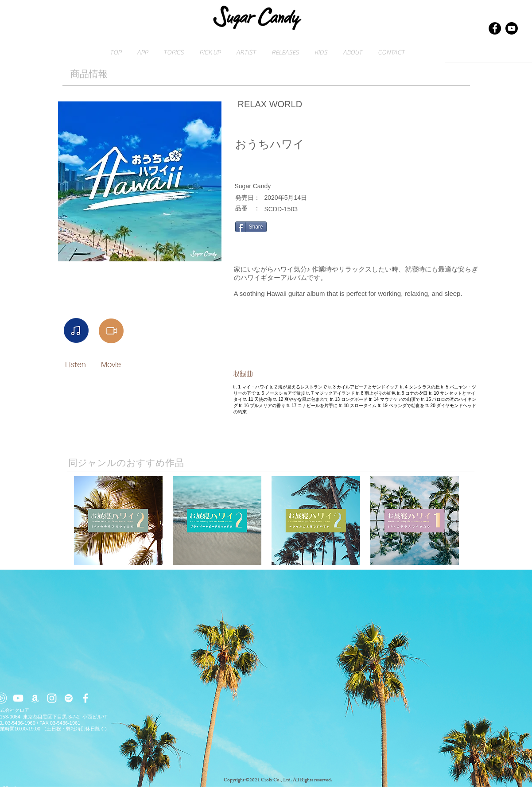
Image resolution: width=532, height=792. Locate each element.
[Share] (251, 227)
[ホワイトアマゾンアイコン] (35, 698)
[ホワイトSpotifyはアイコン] (69, 698)
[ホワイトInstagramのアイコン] (52, 698)
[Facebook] (495, 28)
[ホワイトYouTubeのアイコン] (18, 698)
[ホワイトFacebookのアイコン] (85, 698)
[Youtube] (512, 28)
